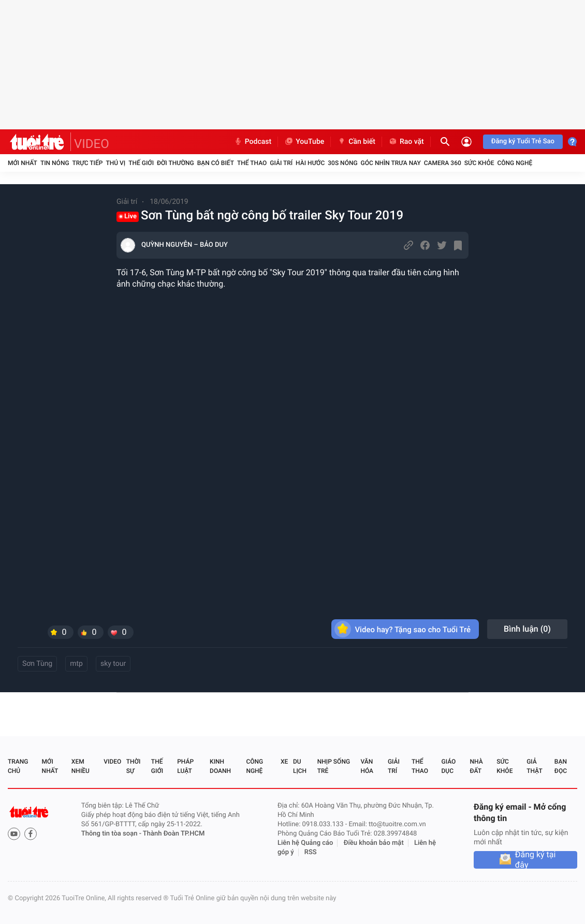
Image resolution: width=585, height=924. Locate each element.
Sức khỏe (479, 163)
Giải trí (281, 163)
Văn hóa (367, 766)
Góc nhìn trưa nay (391, 163)
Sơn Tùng (37, 664)
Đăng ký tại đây (536, 860)
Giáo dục (449, 766)
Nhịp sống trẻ (334, 766)
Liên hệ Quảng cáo (305, 843)
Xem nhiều (81, 766)
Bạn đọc (561, 766)
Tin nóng (55, 163)
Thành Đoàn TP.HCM (174, 834)
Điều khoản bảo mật (374, 843)
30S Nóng (342, 163)
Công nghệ (515, 163)
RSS (311, 852)
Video (112, 762)
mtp (76, 664)
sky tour (113, 664)
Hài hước (310, 163)
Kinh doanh (220, 766)
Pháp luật (185, 766)
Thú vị (115, 163)
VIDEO (92, 144)
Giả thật (534, 766)
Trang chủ (18, 766)
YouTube (304, 142)
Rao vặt (406, 142)
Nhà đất (476, 766)
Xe (284, 762)
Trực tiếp (88, 163)
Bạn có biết (216, 163)
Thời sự (134, 766)
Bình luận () (527, 629)
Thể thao (252, 163)
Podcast (253, 142)
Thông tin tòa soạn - (112, 834)
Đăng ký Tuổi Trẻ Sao (523, 141)
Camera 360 (443, 163)
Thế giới (141, 163)
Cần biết (356, 142)
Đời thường (175, 163)
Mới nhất (23, 163)
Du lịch (300, 766)
